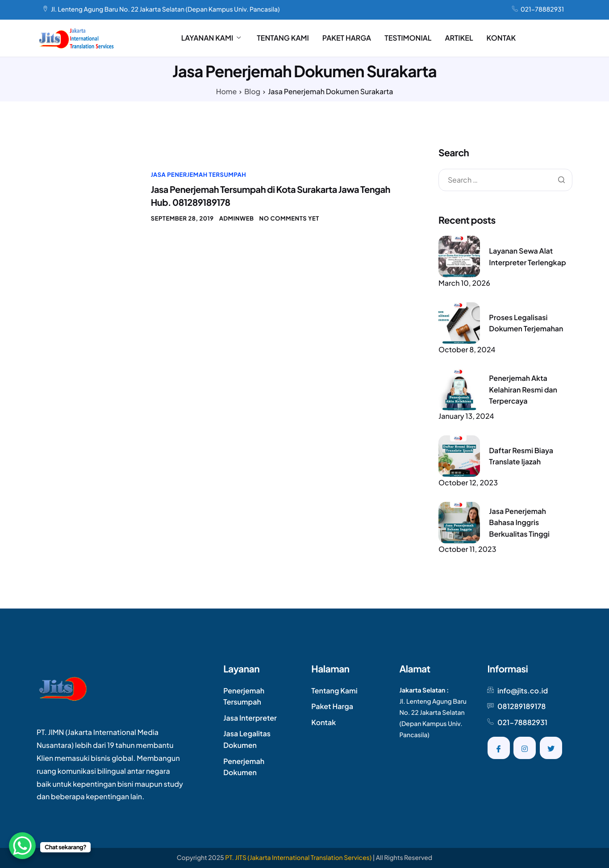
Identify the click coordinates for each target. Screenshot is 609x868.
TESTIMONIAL (408, 38)
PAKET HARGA (347, 38)
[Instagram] (525, 748)
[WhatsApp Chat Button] (22, 846)
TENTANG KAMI (283, 38)
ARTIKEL (459, 38)
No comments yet (289, 218)
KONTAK (501, 38)
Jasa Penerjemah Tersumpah (199, 175)
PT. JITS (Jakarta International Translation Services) (298, 858)
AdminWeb (237, 218)
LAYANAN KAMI (211, 38)
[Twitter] (551, 748)
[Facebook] (499, 748)
